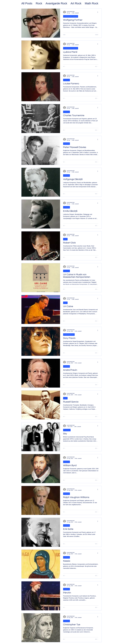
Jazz (65, 239)
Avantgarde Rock (56, 3)
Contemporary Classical (71, 16)
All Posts (27, 3)
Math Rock (92, 3)
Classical (66, 80)
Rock (39, 3)
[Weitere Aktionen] (98, 12)
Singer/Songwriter (69, 335)
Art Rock (76, 3)
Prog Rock (67, 430)
